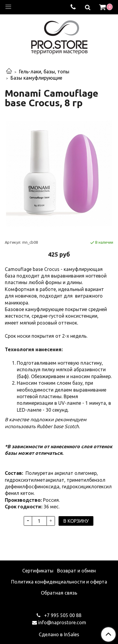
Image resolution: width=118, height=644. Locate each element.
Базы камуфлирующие (36, 78)
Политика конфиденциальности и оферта (59, 582)
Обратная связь (59, 593)
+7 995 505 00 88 (62, 615)
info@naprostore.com (62, 622)
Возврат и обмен (76, 571)
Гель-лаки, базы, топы (44, 72)
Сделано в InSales (59, 634)
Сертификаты (38, 571)
